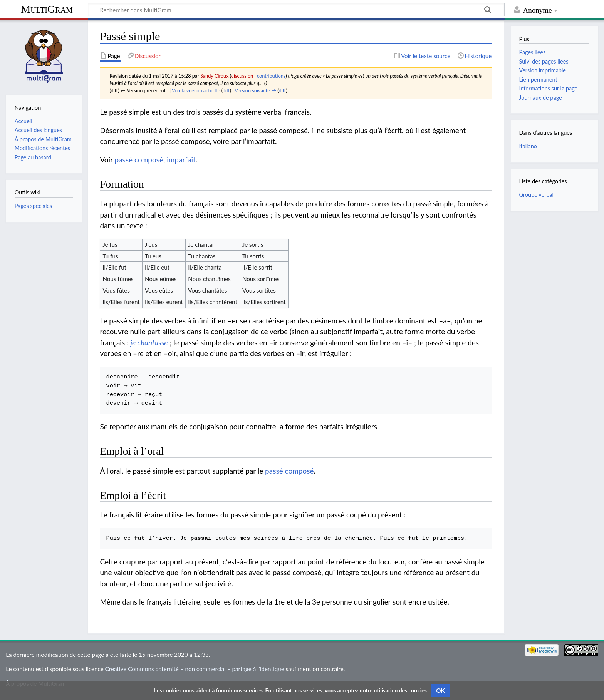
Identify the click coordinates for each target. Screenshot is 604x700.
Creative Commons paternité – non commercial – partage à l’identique (195, 669)
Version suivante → (255, 90)
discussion (242, 76)
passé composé (139, 160)
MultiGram (47, 9)
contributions (271, 76)
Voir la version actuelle (196, 90)
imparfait (181, 160)
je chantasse (149, 342)
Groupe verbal (536, 195)
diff (226, 90)
